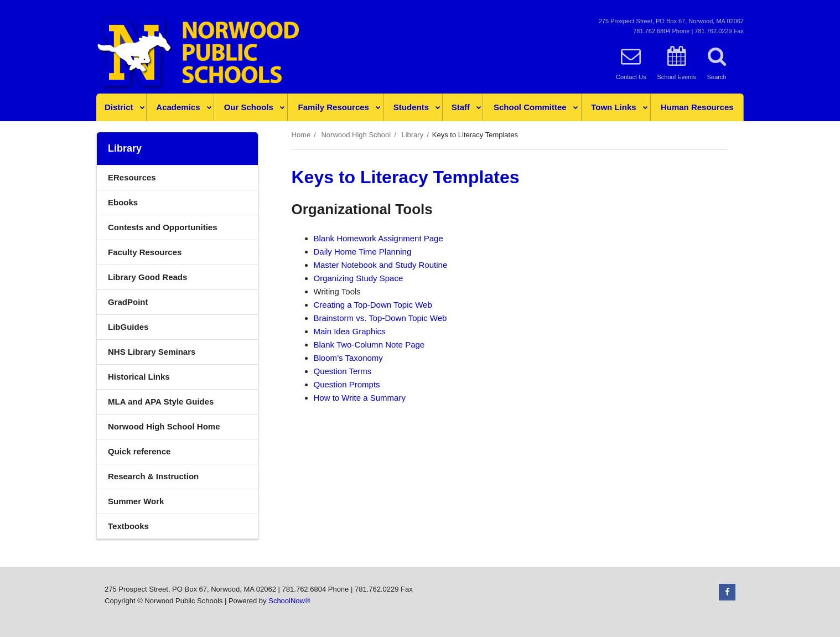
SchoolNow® (289, 601)
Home (301, 135)
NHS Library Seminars (168, 354)
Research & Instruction (153, 476)
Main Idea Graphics (350, 331)
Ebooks (123, 202)
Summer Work (136, 501)
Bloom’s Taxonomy (348, 358)
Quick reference (139, 451)
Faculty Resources (145, 252)
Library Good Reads (147, 277)
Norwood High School (356, 135)
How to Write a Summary (360, 398)
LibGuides (128, 327)
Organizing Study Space (359, 278)
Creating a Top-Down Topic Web (373, 305)
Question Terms (343, 371)
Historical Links (139, 377)
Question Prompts (347, 384)
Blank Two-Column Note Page (369, 345)
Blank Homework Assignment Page (378, 238)
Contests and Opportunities (163, 227)
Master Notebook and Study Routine (381, 265)
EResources (132, 177)
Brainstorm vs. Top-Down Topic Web (380, 318)
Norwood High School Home (164, 426)
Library (412, 135)
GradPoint (144, 305)
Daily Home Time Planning (363, 252)
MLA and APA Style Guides (161, 402)
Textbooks (128, 526)
